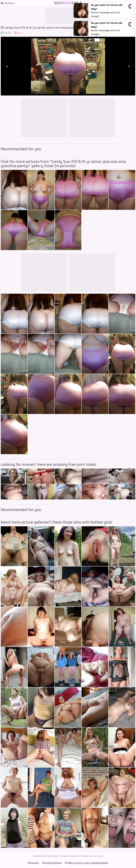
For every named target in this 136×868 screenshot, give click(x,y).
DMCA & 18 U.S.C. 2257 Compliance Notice (87, 863)
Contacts (33, 863)
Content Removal (52, 863)
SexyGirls (68, 3)
